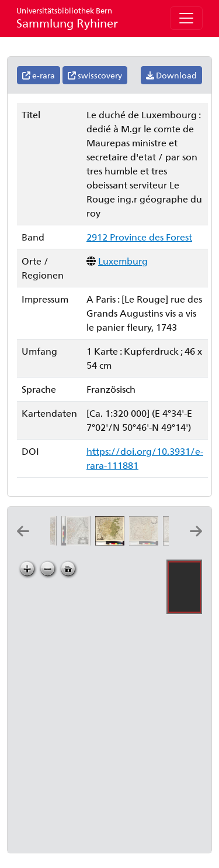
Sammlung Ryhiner (67, 18)
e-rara (39, 75)
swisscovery (95, 75)
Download (171, 75)
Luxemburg (123, 261)
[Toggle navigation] (186, 18)
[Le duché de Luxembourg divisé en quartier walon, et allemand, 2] (78, 542)
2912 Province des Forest (139, 237)
